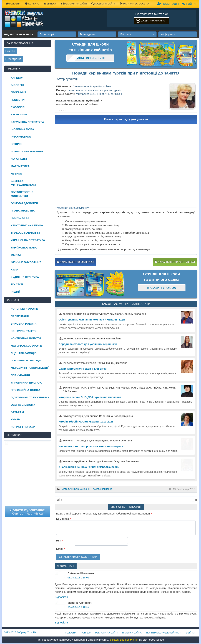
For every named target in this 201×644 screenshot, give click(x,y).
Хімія (14, 269)
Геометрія (19, 100)
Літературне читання (27, 151)
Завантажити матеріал (75, 262)
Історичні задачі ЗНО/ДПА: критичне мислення (90, 397)
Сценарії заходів (24, 353)
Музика (16, 174)
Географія (18, 92)
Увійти (189, 4)
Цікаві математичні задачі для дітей (83, 369)
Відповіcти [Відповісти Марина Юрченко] (61, 622)
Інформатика (21, 137)
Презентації (20, 316)
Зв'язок (50, 4)
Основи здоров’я (24, 203)
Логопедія (19, 159)
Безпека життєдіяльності (24, 183)
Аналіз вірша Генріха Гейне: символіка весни (89, 467)
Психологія (20, 218)
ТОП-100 (86, 633)
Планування (20, 375)
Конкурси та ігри (24, 331)
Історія (16, 144)
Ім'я (60, 540)
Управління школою (27, 383)
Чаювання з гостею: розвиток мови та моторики (91, 446)
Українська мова (24, 248)
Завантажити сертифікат (175, 262)
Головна (71, 633)
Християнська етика (27, 225)
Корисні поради (23, 427)
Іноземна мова (22, 129)
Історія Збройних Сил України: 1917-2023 (86, 422)
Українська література (28, 240)
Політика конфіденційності (164, 633)
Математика (20, 166)
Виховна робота (24, 324)
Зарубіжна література (27, 122)
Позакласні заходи (26, 360)
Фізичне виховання (26, 262)
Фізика (16, 255)
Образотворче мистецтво (22, 194)
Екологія (18, 107)
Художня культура (25, 277)
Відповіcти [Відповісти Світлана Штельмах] (61, 597)
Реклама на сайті (74, 4)
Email (61, 549)
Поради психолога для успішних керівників (88, 344)
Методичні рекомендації (76, 489)
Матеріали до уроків (26, 346)
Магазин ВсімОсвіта (135, 4)
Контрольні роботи (26, 338)
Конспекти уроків (24, 309)
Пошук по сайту (103, 4)
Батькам (17, 412)
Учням (16, 419)
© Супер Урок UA (20, 632)
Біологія (17, 85)
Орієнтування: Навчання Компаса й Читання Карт (92, 319)
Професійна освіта (25, 390)
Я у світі (17, 284)
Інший (15, 292)
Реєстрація (168, 4)
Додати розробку (154, 21)
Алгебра (17, 78)
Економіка (19, 114)
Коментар (64, 519)
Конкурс (32, 4)
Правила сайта (132, 633)
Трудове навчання (102, 489)
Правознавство (23, 211)
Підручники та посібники (30, 397)
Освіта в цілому (23, 405)
